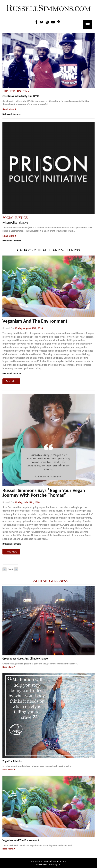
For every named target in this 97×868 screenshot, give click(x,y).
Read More (9, 109)
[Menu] (88, 25)
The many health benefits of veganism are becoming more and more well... (38, 845)
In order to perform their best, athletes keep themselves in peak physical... (38, 766)
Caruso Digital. (54, 865)
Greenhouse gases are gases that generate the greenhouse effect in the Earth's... (40, 664)
